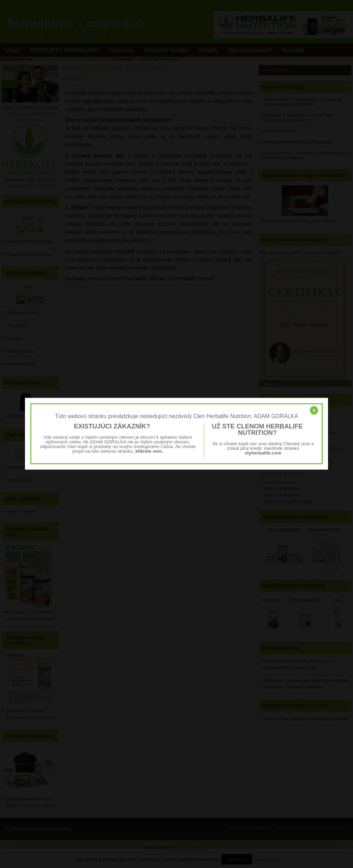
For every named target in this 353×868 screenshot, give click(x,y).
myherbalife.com (263, 453)
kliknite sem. (149, 451)
